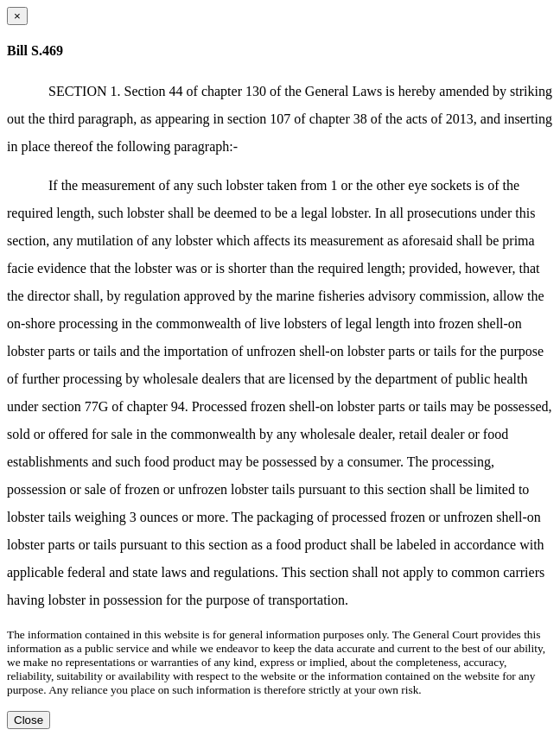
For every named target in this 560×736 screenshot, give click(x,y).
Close (29, 720)
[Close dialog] (17, 16)
